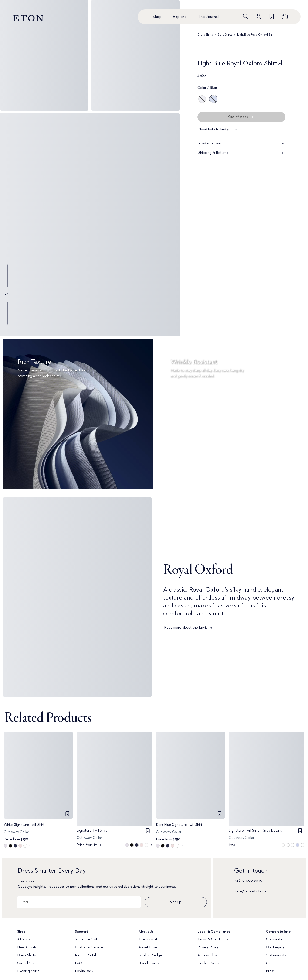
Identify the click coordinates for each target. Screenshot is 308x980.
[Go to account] (259, 16)
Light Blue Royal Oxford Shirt (256, 35)
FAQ (78, 963)
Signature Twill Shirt (92, 831)
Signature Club (87, 939)
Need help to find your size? (220, 130)
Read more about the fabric (189, 628)
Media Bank (84, 971)
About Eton (148, 947)
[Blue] (213, 99)
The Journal (208, 17)
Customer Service (89, 947)
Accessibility (207, 955)
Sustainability (276, 955)
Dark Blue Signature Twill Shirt (179, 825)
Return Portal (85, 955)
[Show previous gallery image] (7, 276)
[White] (202, 99)
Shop (157, 17)
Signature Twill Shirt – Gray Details (255, 831)
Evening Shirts (28, 971)
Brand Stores (149, 963)
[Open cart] (285, 16)
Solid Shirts (225, 35)
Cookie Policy (208, 963)
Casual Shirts (27, 963)
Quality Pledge (150, 955)
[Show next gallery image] (7, 313)
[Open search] (246, 16)
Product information (241, 144)
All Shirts (24, 939)
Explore (180, 17)
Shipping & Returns (241, 153)
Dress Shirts (205, 35)
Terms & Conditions (213, 939)
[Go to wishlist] (272, 16)
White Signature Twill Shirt (24, 825)
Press (270, 971)
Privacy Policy (208, 947)
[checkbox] (280, 65)
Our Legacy (275, 947)
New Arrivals (27, 947)
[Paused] (297, 480)
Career (271, 963)
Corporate (274, 939)
